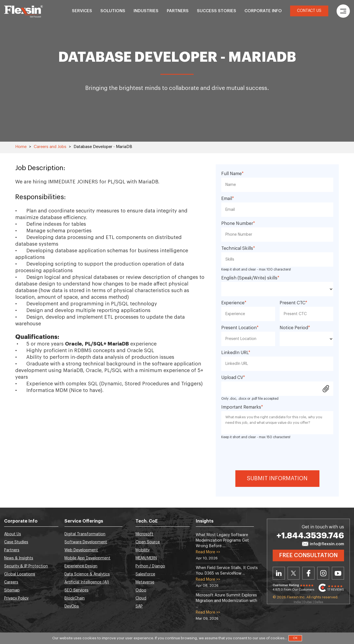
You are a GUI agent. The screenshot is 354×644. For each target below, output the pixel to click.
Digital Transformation (85, 534)
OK (295, 638)
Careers (11, 582)
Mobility (143, 550)
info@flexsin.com (323, 544)
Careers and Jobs (50, 147)
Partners (178, 11)
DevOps (72, 606)
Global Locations (20, 574)
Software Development (86, 542)
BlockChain (75, 598)
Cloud (141, 598)
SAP (139, 606)
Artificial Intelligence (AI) (87, 582)
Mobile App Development (87, 558)
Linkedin (279, 573)
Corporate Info (263, 11)
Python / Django (150, 566)
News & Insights (19, 558)
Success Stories (217, 11)
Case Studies (16, 542)
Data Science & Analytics (87, 574)
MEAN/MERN (146, 558)
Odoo (141, 590)
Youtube (338, 573)
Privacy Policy (16, 598)
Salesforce (145, 574)
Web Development (81, 550)
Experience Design (81, 566)
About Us (13, 534)
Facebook (308, 573)
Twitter (294, 573)
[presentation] (277, 454)
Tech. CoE (147, 521)
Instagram (323, 573)
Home (21, 147)
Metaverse (145, 582)
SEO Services (76, 590)
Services (82, 11)
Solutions (113, 11)
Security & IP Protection (26, 566)
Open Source (148, 542)
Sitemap (12, 590)
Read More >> (208, 552)
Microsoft (144, 534)
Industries (146, 11)
